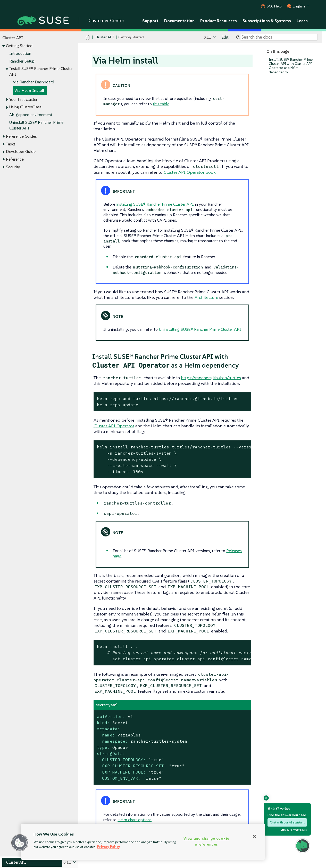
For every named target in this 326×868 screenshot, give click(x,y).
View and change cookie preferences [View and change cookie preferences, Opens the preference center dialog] (206, 841)
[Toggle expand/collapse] (4, 46)
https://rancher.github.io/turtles (211, 378)
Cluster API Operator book (190, 172)
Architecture (206, 297)
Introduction (20, 53)
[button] (20, 843)
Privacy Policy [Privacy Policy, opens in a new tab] (109, 847)
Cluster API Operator (114, 426)
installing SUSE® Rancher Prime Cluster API (155, 204)
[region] (143, 842)
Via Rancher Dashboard (34, 82)
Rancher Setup (22, 61)
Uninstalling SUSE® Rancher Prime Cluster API (200, 329)
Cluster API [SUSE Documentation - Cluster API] (104, 37)
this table (161, 104)
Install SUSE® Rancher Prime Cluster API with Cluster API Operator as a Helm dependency (291, 66)
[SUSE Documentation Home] (88, 37)
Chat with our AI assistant (287, 822)
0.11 (207, 37)
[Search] (279, 37)
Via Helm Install (29, 90)
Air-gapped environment (31, 115)
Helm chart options (135, 820)
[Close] (254, 836)
